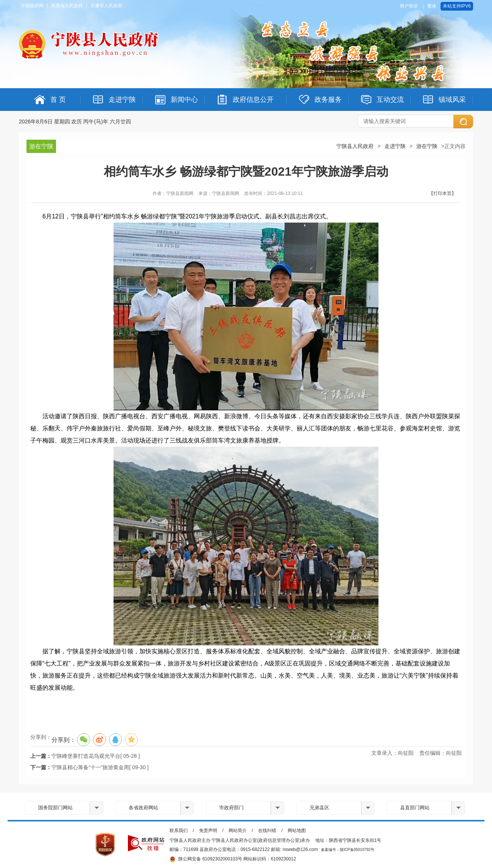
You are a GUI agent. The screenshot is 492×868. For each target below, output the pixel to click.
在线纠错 (267, 831)
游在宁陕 (427, 146)
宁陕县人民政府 (355, 146)
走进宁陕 (395, 146)
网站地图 (297, 831)
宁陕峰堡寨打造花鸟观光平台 (86, 756)
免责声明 (208, 831)
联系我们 (179, 831)
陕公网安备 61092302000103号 (206, 859)
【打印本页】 (442, 193)
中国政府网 (32, 6)
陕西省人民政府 (67, 6)
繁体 (432, 6)
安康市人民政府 (106, 6)
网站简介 (238, 831)
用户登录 (409, 6)
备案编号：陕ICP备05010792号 (348, 850)
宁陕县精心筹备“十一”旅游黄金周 (90, 767)
